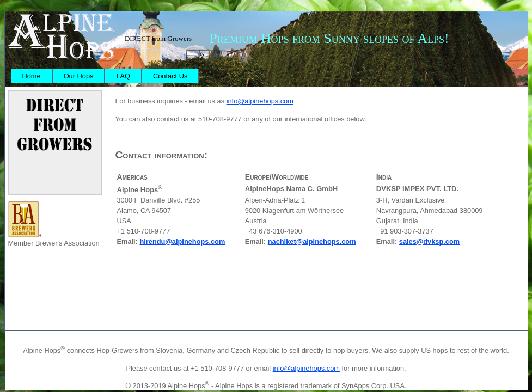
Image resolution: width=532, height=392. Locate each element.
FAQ (123, 76)
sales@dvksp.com (429, 241)
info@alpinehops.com (260, 101)
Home (32, 76)
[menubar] (105, 76)
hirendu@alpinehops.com (182, 241)
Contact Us (170, 76)
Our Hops (79, 76)
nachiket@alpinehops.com (312, 241)
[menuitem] (32, 76)
